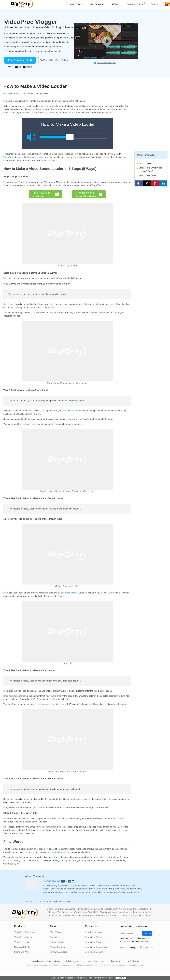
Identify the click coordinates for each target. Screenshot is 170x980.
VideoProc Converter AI (25, 932)
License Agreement (95, 961)
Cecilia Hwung (13, 94)
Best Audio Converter (95, 952)
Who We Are (56, 932)
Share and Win (21, 952)
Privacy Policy (115, 961)
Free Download (17, 60)
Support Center (57, 942)
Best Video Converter (95, 942)
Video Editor (37, 901)
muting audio (58, 852)
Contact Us (55, 937)
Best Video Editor (93, 937)
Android (29, 67)
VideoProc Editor (22, 942)
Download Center (135, 4)
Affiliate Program (57, 947)
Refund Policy (133, 961)
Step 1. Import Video (148, 163)
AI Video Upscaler (94, 932)
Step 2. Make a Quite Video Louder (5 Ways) (151, 169)
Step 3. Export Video (148, 176)
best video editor (35, 157)
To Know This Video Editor (54, 60)
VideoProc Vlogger (12, 157)
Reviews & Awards (58, 952)
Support (155, 4)
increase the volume (79, 411)
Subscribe (147, 933)
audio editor (70, 593)
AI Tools (116, 4)
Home (28, 901)
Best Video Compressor (96, 947)
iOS (20, 67)
